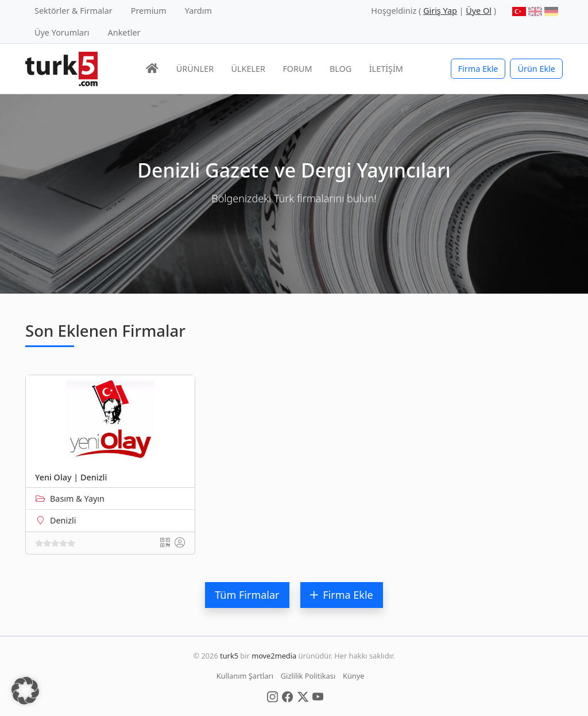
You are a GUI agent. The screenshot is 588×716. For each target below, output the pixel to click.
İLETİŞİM (386, 69)
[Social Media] (272, 696)
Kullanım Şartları (245, 676)
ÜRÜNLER (195, 69)
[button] (25, 691)
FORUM (297, 69)
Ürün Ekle (536, 69)
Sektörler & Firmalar (73, 11)
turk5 (229, 656)
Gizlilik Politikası (308, 676)
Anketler (124, 32)
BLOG (341, 69)
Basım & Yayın (77, 498)
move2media (274, 656)
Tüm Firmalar (247, 595)
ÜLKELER (248, 69)
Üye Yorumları (62, 32)
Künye (353, 676)
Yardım (198, 11)
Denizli (63, 520)
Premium (149, 11)
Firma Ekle (478, 69)
